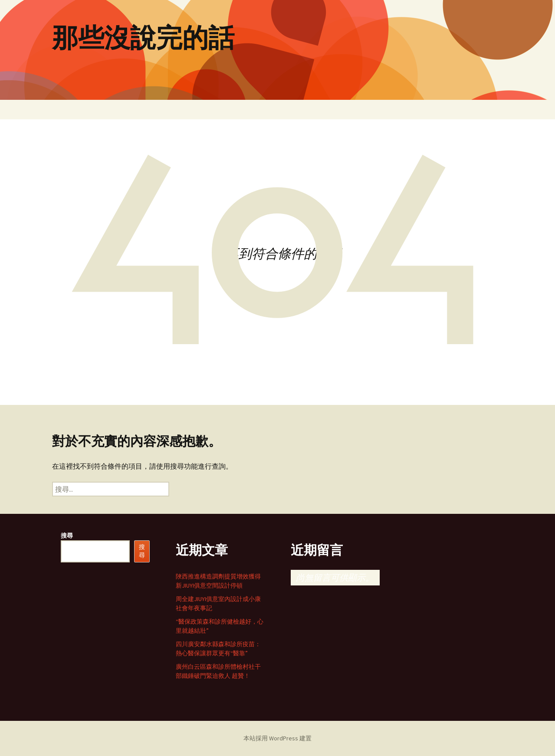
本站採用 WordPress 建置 (277, 738)
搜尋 (67, 536)
